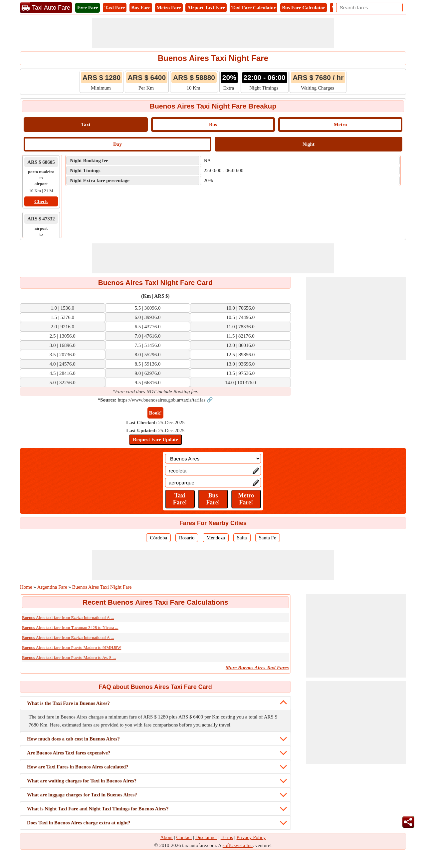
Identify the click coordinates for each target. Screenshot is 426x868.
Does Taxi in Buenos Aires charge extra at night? (79, 823)
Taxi (86, 125)
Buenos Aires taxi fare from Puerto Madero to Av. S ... (69, 657)
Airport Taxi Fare (206, 8)
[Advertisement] (213, 33)
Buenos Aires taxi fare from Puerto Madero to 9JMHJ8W (72, 647)
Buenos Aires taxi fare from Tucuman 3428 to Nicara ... (70, 627)
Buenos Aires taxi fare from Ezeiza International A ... (68, 617)
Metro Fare (169, 8)
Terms (227, 837)
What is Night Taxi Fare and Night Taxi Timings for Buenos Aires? (98, 809)
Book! (155, 413)
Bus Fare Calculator (304, 8)
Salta (242, 538)
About (167, 837)
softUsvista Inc (238, 845)
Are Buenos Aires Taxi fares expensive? (69, 753)
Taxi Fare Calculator (253, 8)
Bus (213, 125)
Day (117, 144)
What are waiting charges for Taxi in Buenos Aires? (82, 781)
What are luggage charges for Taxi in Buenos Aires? (82, 795)
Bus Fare (141, 8)
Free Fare (88, 8)
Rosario (187, 538)
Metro (340, 125)
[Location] (213, 459)
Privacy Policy (251, 837)
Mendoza (216, 538)
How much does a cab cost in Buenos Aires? (73, 739)
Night (309, 144)
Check (41, 201)
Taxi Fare (115, 8)
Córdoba (158, 538)
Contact (184, 837)
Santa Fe (268, 538)
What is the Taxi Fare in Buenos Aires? (68, 703)
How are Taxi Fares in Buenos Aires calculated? (78, 767)
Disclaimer (206, 837)
